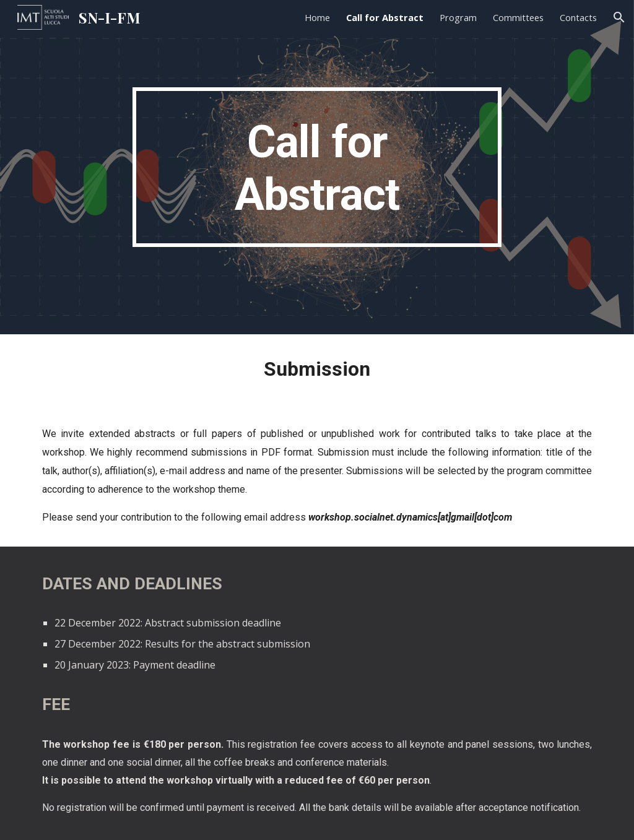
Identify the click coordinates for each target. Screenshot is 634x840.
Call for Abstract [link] (385, 17)
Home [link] (317, 17)
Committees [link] (518, 17)
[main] (317, 167)
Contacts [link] (578, 17)
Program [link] (458, 17)
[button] (619, 17)
